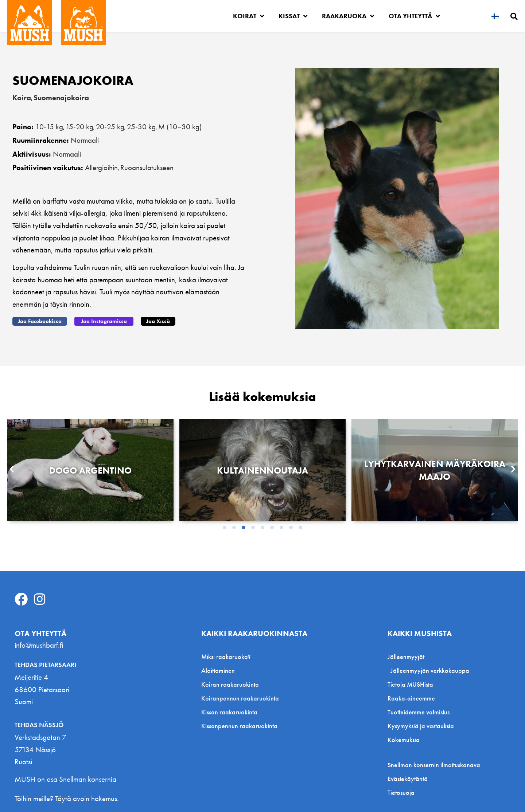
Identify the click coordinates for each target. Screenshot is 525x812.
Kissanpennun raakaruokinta (239, 726)
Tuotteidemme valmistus (419, 712)
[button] (40, 321)
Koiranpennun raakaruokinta (240, 698)
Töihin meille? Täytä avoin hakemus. (67, 798)
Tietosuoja (401, 793)
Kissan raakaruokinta (229, 712)
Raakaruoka (348, 16)
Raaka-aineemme (411, 698)
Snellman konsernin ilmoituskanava (434, 765)
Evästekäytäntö (408, 779)
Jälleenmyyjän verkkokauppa (430, 670)
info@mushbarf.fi (39, 645)
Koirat (248, 16)
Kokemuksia (404, 740)
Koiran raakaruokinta (230, 684)
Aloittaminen (218, 670)
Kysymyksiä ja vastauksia (421, 726)
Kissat (293, 16)
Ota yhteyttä (414, 16)
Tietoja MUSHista (410, 684)
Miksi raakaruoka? (226, 657)
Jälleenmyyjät (408, 657)
